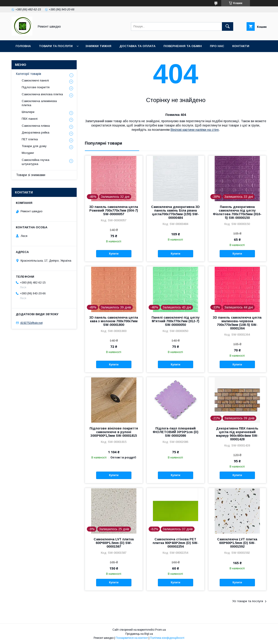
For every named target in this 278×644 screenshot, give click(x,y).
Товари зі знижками (31, 175)
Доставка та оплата (137, 46)
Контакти (241, 46)
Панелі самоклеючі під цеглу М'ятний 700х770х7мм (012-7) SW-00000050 (176, 321)
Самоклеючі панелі (35, 80)
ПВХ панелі (30, 119)
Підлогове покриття (36, 87)
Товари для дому (34, 146)
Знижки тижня (98, 46)
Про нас (217, 46)
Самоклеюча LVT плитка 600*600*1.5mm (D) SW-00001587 (114, 543)
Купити (114, 254)
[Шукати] (228, 26)
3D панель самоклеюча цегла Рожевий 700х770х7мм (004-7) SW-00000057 (114, 210)
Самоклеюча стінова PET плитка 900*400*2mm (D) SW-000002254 (176, 543)
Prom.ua (160, 630)
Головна (23, 46)
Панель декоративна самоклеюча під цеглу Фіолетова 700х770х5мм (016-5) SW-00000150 (237, 212)
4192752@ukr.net (31, 323)
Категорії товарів (29, 74)
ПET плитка (30, 139)
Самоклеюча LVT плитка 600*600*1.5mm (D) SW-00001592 (237, 543)
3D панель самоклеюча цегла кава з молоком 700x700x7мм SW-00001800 (114, 321)
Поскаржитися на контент (132, 638)
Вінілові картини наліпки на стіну (195, 130)
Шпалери (28, 112)
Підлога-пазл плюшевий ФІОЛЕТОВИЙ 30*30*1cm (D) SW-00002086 (176, 432)
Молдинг (28, 153)
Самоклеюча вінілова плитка (42, 94)
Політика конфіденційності (167, 638)
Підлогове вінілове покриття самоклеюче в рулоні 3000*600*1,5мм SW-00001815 (114, 432)
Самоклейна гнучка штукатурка (36, 162)
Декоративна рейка (36, 132)
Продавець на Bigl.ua (139, 634)
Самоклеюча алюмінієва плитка (39, 103)
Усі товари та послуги (248, 601)
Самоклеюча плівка (36, 126)
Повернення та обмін (183, 46)
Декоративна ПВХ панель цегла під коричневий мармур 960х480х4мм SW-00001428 (237, 434)
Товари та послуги (56, 46)
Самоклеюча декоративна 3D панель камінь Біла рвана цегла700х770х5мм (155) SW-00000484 (175, 212)
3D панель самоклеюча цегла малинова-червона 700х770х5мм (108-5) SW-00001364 (237, 323)
